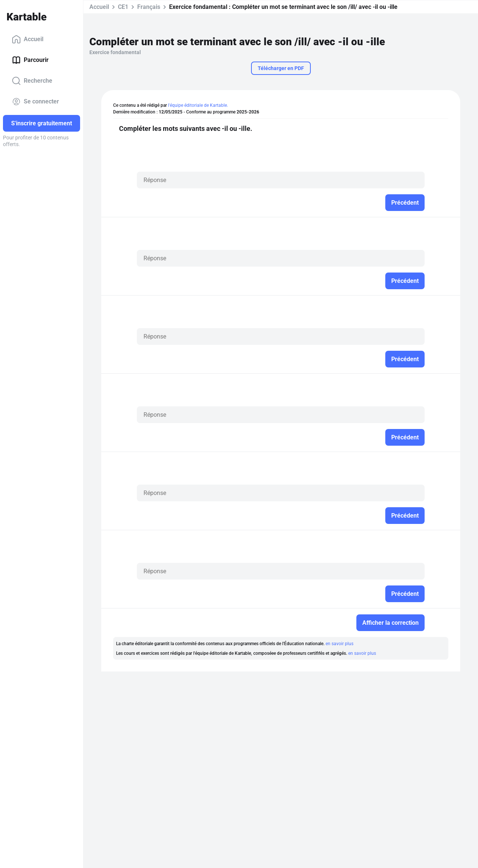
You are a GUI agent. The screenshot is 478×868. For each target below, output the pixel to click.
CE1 (123, 7)
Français (149, 7)
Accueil (28, 39)
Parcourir (30, 60)
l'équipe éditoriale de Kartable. (198, 105)
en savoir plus (339, 644)
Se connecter (35, 102)
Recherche (32, 81)
